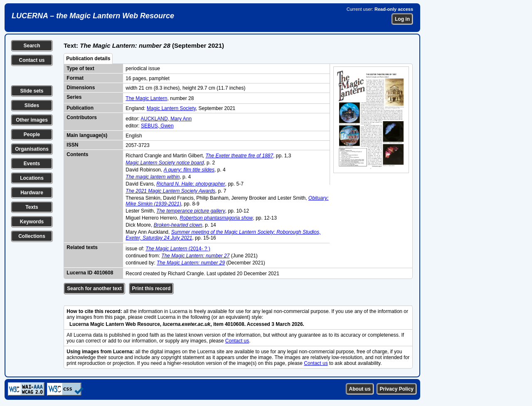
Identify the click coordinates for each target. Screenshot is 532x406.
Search (32, 46)
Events (32, 164)
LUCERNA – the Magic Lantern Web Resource (93, 16)
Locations (32, 178)
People (32, 135)
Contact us (32, 60)
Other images (32, 120)
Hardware (32, 193)
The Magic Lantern (146, 98)
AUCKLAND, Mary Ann (166, 119)
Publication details (88, 59)
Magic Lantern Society (171, 108)
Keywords (32, 222)
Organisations (32, 149)
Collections (32, 236)
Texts (32, 207)
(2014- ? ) (178, 249)
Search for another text (94, 289)
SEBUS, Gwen (157, 126)
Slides (32, 105)
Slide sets (32, 91)
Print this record (151, 289)
